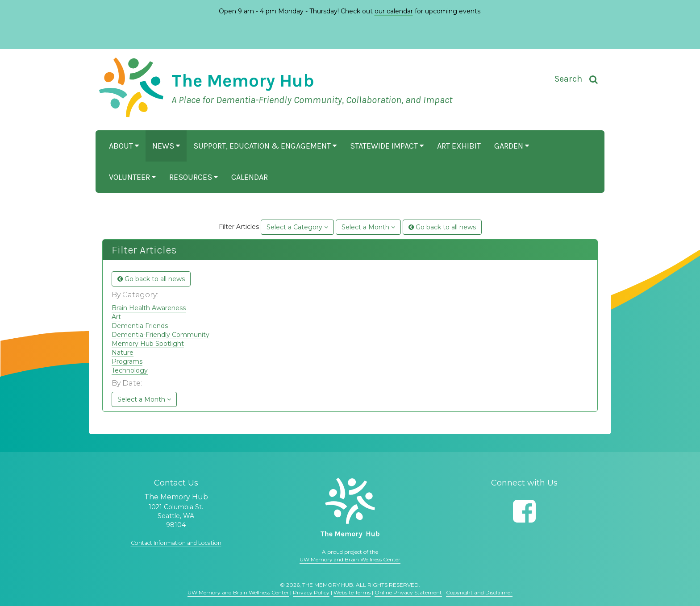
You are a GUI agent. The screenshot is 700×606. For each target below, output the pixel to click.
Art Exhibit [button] (459, 146)
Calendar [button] (250, 177)
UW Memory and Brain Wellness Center (350, 559)
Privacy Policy (311, 592)
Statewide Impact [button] (387, 146)
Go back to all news (442, 227)
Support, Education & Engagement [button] (265, 146)
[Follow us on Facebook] (524, 511)
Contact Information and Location (176, 543)
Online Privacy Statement (408, 592)
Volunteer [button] (132, 177)
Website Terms (352, 592)
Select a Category (297, 227)
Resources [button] (194, 177)
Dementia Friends (140, 326)
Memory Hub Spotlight (148, 344)
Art (116, 317)
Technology (130, 370)
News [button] (166, 146)
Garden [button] (512, 146)
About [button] (124, 146)
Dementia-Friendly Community (160, 335)
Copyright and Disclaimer (479, 592)
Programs (127, 361)
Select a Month (368, 227)
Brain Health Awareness (149, 308)
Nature (123, 353)
